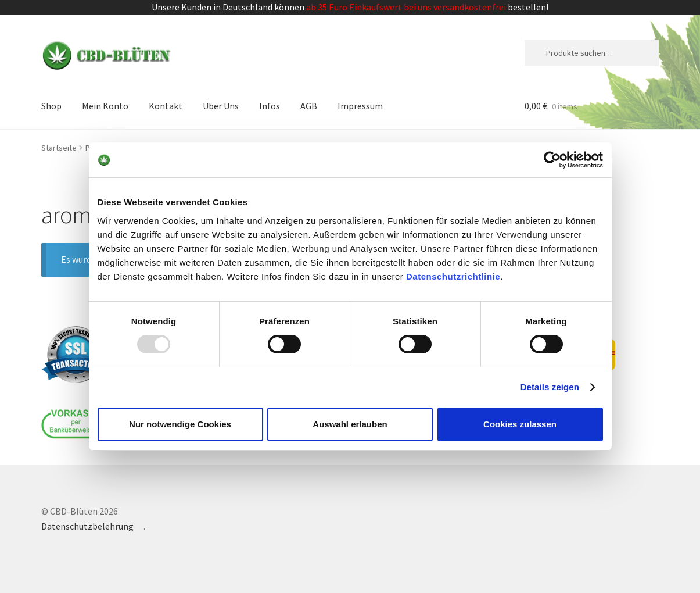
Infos (270, 106)
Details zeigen (550, 387)
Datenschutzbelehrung (87, 526)
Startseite (59, 148)
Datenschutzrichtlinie (453, 276)
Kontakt (166, 106)
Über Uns (221, 106)
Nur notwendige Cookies (180, 424)
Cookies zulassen (520, 424)
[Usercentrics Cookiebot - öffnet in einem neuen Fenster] (552, 160)
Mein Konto (105, 106)
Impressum (360, 106)
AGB (309, 106)
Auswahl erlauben (350, 424)
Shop (51, 106)
